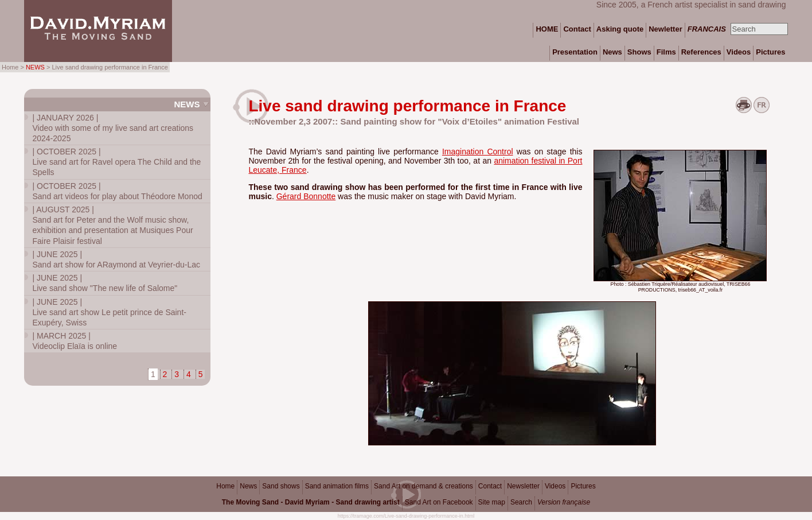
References (701, 52)
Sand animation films (337, 486)
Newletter (665, 29)
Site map (492, 502)
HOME (547, 29)
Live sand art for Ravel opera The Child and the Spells (116, 162)
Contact (490, 486)
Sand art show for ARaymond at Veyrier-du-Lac (116, 259)
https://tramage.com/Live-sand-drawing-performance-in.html (406, 516)
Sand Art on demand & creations (423, 486)
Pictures (583, 486)
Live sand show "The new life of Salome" (105, 283)
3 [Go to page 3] (177, 374)
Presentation (575, 52)
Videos (555, 486)
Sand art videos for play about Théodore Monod (117, 191)
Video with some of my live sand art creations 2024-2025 (113, 128)
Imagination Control (478, 152)
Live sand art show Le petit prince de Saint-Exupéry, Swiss (109, 312)
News (187, 104)
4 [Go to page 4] (189, 374)
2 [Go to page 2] (165, 374)
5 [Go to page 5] (201, 374)
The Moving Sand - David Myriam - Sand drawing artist (311, 502)
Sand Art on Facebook (439, 502)
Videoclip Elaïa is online (75, 341)
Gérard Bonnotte (306, 196)
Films (666, 52)
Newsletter (523, 486)
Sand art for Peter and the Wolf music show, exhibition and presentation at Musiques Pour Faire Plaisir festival (112, 225)
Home (225, 486)
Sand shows (281, 486)
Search (521, 502)
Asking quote (620, 29)
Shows (639, 52)
